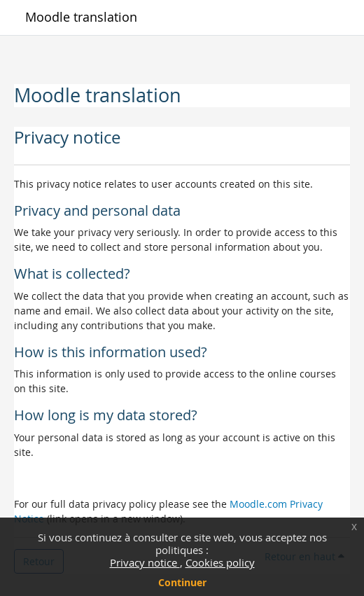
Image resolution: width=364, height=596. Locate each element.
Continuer (182, 582)
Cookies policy (220, 562)
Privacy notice (145, 562)
